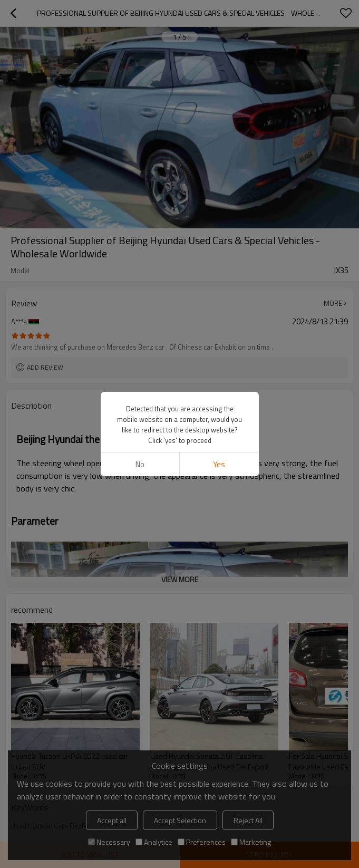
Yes (219, 464)
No (140, 464)
